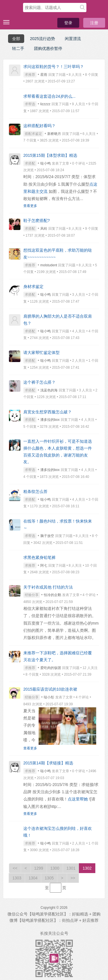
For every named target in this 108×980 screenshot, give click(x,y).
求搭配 (30, 163)
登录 (68, 23)
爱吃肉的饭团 (51, 668)
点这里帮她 (78, 799)
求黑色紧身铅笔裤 (39, 557)
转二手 (18, 48)
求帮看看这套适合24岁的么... (49, 96)
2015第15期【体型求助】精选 (50, 155)
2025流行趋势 (42, 39)
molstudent (49, 265)
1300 (55, 868)
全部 (16, 39)
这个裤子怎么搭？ (39, 382)
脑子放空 (47, 536)
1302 (87, 868)
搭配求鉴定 (33, 134)
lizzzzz (45, 104)
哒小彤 (49, 697)
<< (15, 868)
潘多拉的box (50, 420)
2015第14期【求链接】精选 (48, 763)
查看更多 (30, 206)
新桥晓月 (54, 134)
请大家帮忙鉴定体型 (41, 353)
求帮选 (30, 104)
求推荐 (30, 75)
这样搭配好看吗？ (39, 126)
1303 (17, 878)
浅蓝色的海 (49, 390)
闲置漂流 (73, 39)
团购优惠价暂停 (48, 48)
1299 (39, 868)
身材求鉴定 (33, 287)
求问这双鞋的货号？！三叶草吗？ (54, 67)
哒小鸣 (46, 163)
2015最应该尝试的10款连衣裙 (50, 689)
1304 (33, 878)
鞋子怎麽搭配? (37, 220)
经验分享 (32, 595)
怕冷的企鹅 (52, 595)
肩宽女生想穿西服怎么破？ (48, 412)
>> (73, 878)
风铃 (44, 229)
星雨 (44, 75)
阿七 (44, 566)
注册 (94, 23)
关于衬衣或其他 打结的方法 (48, 587)
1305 (49, 878)
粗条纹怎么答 (35, 491)
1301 (71, 868)
